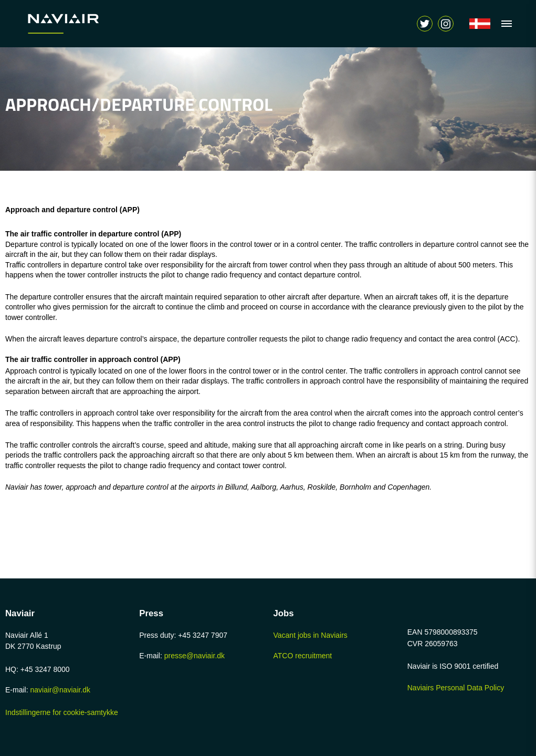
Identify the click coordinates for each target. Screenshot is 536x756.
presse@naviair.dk (195, 656)
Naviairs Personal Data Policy (456, 688)
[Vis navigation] (504, 24)
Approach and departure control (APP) (72, 210)
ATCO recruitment (303, 656)
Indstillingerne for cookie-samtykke (62, 712)
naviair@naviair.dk (60, 690)
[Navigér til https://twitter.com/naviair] (425, 24)
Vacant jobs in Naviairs (311, 635)
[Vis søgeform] (446, 24)
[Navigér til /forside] (480, 24)
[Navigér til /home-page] (87, 24)
